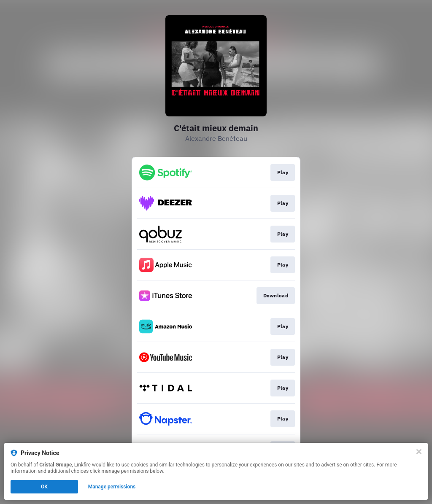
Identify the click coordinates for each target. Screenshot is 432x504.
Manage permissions (112, 487)
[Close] (419, 452)
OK (44, 487)
